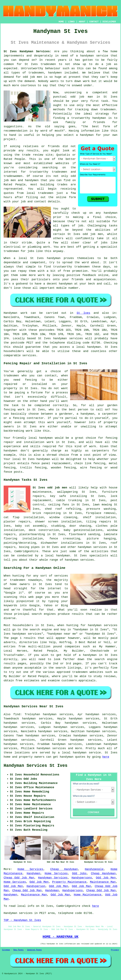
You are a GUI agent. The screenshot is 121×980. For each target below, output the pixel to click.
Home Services (30, 869)
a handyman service (92, 56)
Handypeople (94, 869)
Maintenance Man (103, 882)
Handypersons (82, 878)
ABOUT (82, 22)
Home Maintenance (88, 895)
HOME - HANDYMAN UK (60, 937)
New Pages (19, 950)
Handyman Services (53, 878)
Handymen (33, 873)
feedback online (95, 275)
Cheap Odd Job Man (19, 878)
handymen (55, 73)
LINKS (71, 22)
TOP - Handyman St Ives (22, 920)
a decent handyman (58, 284)
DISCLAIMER (109, 22)
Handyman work (16, 313)
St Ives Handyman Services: (27, 51)
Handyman (52, 890)
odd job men (32, 77)
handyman (99, 118)
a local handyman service (79, 753)
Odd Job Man (81, 886)
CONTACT (94, 22)
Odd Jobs (79, 873)
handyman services (68, 338)
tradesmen (48, 64)
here (106, 757)
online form (66, 197)
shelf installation (99, 517)
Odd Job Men (106, 878)
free (67, 271)
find (17, 714)
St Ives (37, 258)
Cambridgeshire (26, 551)
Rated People (15, 185)
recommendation (16, 131)
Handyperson (36, 886)
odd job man (82, 97)
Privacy (115, 950)
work (47, 247)
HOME (61, 22)
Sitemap (6, 950)
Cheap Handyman (64, 869)
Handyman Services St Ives (36, 766)
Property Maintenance (69, 882)
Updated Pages (34, 950)
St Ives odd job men (85, 234)
